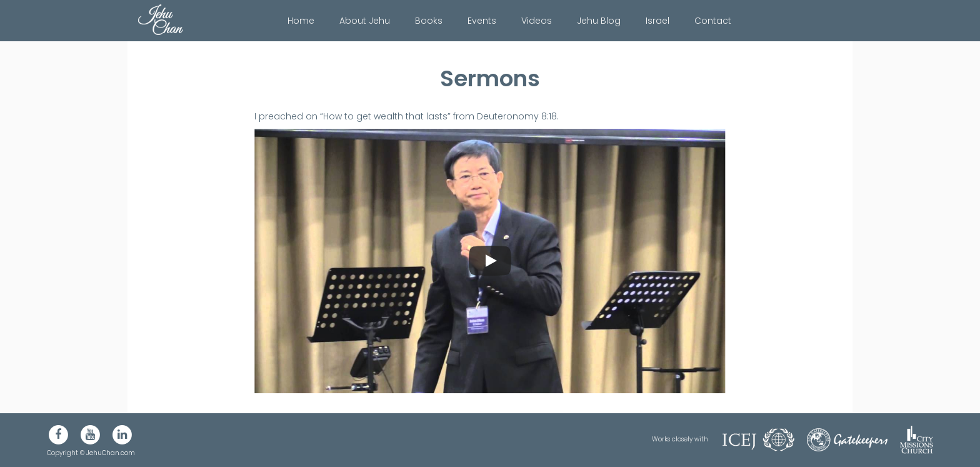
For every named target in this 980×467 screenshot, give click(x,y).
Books (429, 21)
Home (301, 21)
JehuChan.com (111, 453)
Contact (713, 21)
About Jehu (365, 21)
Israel (657, 21)
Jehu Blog (599, 21)
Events (482, 21)
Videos (537, 21)
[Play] (490, 261)
